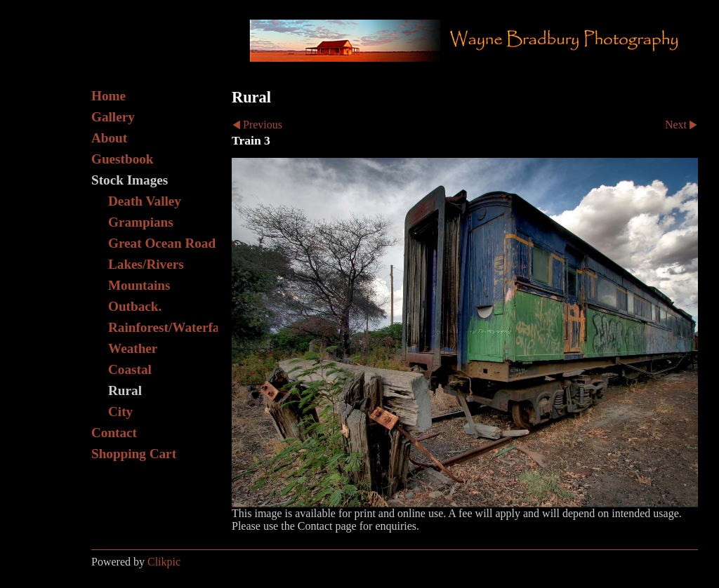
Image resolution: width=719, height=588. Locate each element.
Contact (114, 433)
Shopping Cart (134, 454)
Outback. (135, 306)
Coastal (130, 369)
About (109, 138)
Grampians (141, 222)
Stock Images (130, 180)
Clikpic (164, 562)
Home (108, 96)
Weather (133, 348)
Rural (125, 390)
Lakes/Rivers (146, 264)
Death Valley (145, 201)
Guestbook (123, 159)
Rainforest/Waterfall (163, 327)
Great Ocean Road (162, 243)
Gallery (113, 117)
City (120, 412)
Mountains (139, 285)
